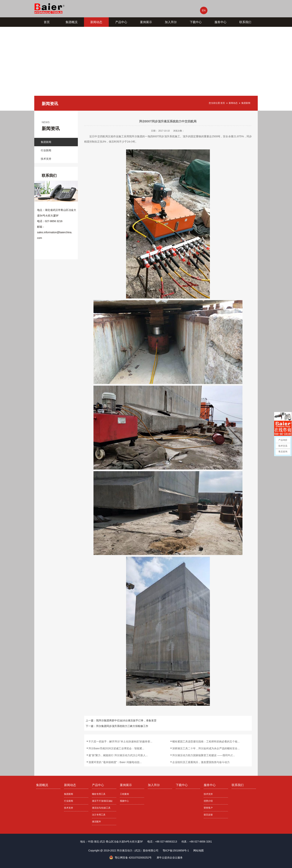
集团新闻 (246, 103)
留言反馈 (208, 815)
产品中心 (121, 22)
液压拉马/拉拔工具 (101, 808)
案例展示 (146, 22)
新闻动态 (96, 22)
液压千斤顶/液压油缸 (102, 801)
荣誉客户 (208, 808)
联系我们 (245, 22)
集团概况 (72, 22)
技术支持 (46, 159)
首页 (47, 22)
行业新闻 (46, 150)
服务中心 (220, 22)
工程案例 (124, 794)
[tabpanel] (146, 69)
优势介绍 (208, 801)
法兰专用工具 (99, 815)
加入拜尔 (171, 22)
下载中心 (196, 22)
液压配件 (96, 822)
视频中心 (124, 801)
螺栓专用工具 (99, 794)
